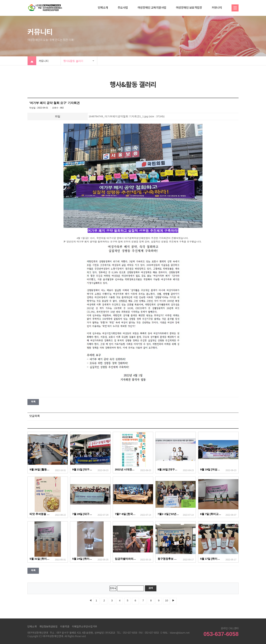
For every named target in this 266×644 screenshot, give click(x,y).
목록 (33, 402)
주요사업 (123, 7)
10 (167, 601)
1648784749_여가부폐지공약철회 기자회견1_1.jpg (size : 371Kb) (127, 116)
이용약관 (65, 626)
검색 (151, 588)
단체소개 (103, 7)
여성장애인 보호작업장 (189, 7)
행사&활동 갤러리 (73, 61)
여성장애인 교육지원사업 (152, 7)
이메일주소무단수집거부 (85, 626)
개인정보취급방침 (48, 626)
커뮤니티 (217, 7)
